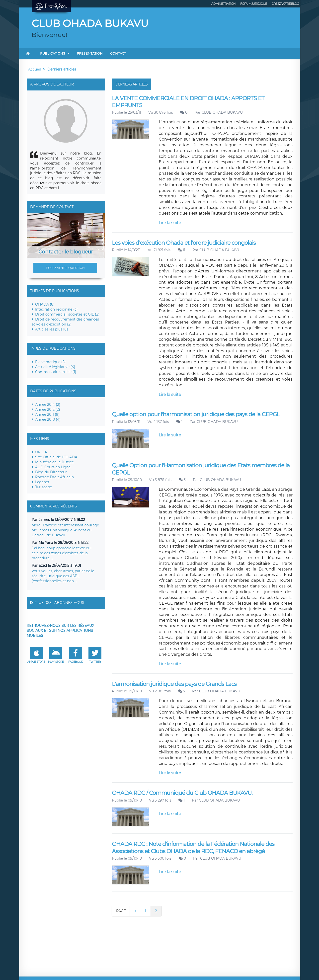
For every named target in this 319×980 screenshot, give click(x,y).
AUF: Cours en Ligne (53, 467)
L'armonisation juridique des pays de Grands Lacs (174, 684)
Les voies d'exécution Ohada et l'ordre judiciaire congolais (184, 243)
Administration (223, 4)
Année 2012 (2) (48, 409)
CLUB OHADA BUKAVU (222, 112)
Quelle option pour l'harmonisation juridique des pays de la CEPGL (196, 414)
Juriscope (43, 487)
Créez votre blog (285, 4)
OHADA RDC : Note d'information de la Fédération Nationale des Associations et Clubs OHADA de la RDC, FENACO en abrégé (193, 848)
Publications (53, 53)
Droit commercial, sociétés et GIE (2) (67, 314)
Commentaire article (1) (56, 372)
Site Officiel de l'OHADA (56, 457)
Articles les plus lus (52, 329)
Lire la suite (170, 223)
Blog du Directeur (51, 472)
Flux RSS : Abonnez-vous (59, 603)
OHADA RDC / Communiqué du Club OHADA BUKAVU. (182, 793)
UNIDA (41, 452)
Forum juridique (254, 4)
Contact (118, 53)
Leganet (42, 482)
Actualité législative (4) (55, 367)
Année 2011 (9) (47, 414)
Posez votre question (65, 268)
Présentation (90, 53)
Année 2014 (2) (48, 405)
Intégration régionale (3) (56, 309)
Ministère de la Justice (54, 462)
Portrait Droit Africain (54, 477)
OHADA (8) (45, 304)
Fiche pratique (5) (50, 362)
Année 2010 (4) (48, 419)
